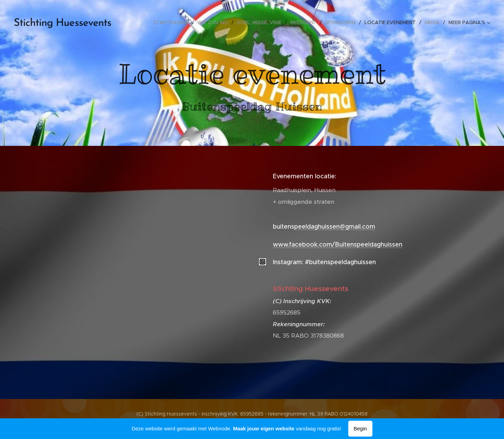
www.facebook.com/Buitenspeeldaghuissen (338, 245)
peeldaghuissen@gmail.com (335, 227)
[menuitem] (173, 22)
